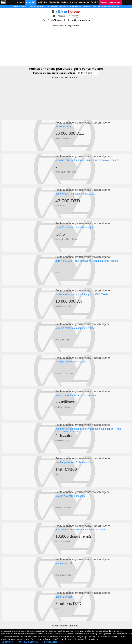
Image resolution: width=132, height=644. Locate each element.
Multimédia (54, 2)
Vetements (84, 2)
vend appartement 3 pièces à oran (74, 447)
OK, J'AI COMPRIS (29, 642)
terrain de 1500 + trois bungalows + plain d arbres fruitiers (87, 255)
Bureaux (87, 6)
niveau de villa (63, 126)
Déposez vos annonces (111, 2)
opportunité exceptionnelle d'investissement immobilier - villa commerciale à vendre (88, 416)
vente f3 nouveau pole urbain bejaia (75, 223)
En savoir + (7, 642)
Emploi (94, 2)
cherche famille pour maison (71, 351)
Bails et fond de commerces (106, 6)
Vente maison (19, 6)
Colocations (51, 6)
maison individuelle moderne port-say (76, 383)
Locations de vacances (70, 6)
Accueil (20, 2)
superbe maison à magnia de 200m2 (75, 319)
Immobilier (31, 2)
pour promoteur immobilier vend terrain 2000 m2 (81, 511)
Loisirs (74, 2)
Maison (65, 2)
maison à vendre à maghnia (70, 479)
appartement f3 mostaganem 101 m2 (75, 191)
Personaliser (51, 642)
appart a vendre (64, 575)
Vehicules (42, 2)
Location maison (36, 6)
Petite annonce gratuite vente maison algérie (83, 123)
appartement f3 (64, 543)
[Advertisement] (66, 45)
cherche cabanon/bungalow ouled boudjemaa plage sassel (87, 159)
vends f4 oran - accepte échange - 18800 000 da (82, 287)
